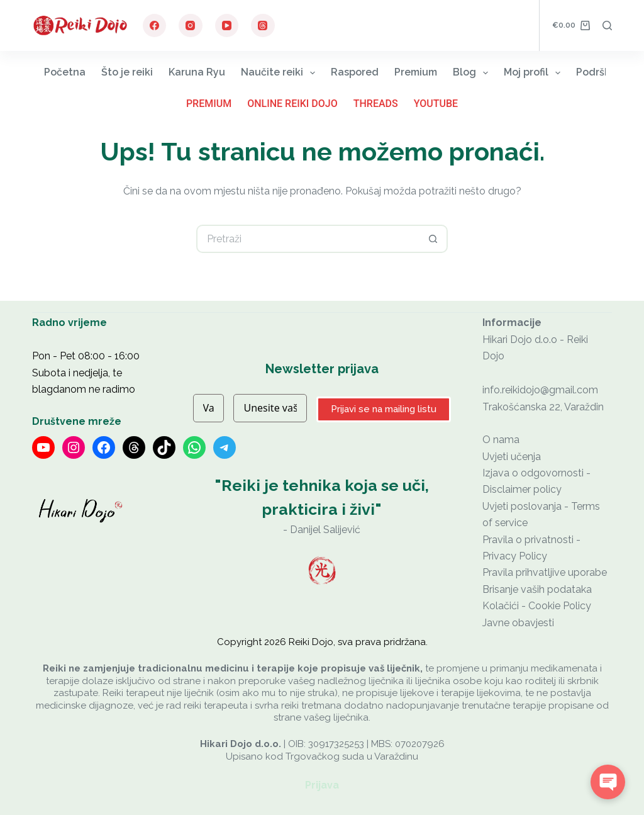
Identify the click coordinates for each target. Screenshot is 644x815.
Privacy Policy (515, 556)
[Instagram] (191, 26)
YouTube (436, 104)
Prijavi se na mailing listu (384, 409)
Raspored (355, 72)
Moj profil (535, 73)
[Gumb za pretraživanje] (434, 239)
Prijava (322, 785)
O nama (501, 440)
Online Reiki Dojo (292, 104)
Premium (416, 72)
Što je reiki (127, 72)
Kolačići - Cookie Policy (537, 606)
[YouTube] (227, 26)
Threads (376, 104)
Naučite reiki (280, 73)
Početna (65, 72)
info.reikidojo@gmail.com (540, 390)
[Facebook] (155, 26)
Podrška (605, 73)
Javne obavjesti (518, 623)
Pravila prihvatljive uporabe (545, 572)
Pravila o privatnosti (528, 540)
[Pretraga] (607, 25)
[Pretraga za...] (308, 239)
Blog (473, 73)
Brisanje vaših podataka (537, 589)
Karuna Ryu (197, 72)
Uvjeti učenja (512, 457)
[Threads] (263, 26)
